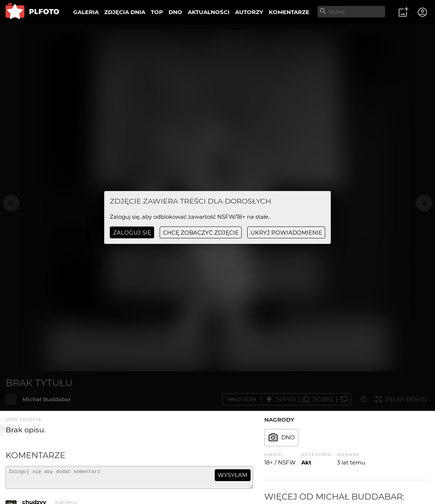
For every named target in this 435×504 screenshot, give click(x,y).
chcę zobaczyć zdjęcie (201, 233)
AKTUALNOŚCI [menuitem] (209, 12)
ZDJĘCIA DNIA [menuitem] (125, 12)
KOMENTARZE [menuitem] (289, 12)
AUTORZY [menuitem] (249, 12)
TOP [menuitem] (157, 12)
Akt (306, 462)
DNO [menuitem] (175, 12)
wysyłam (232, 475)
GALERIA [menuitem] (86, 12)
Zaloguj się (132, 233)
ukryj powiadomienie (286, 233)
